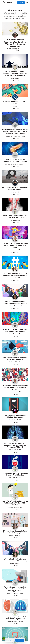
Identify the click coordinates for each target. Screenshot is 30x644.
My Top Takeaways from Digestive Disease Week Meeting (15, 474)
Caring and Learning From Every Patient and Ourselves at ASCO (15, 274)
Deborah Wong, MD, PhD (12, 136)
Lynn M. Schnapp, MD (15, 450)
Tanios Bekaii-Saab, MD (12, 164)
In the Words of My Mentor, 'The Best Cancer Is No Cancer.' (15, 330)
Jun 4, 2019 (15, 480)
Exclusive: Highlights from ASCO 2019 (15, 102)
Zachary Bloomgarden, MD (15, 49)
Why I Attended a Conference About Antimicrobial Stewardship (15, 560)
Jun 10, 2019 (15, 108)
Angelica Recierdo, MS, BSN (15, 621)
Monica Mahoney (15, 564)
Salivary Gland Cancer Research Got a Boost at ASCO (15, 358)
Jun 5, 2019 (15, 452)
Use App (21, 3)
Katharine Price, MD (15, 362)
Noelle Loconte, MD (15, 334)
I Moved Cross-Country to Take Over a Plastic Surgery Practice (15, 532)
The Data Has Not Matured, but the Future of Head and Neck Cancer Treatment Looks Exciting (15, 131)
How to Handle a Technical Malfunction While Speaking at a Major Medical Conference (15, 74)
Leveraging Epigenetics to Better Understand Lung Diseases (15, 618)
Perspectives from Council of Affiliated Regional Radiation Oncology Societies (15, 589)
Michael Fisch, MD (15, 278)
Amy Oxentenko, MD (15, 478)
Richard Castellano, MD (15, 508)
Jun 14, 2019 (15, 51)
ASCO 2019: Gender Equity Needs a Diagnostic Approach (15, 188)
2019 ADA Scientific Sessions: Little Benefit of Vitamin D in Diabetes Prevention (15, 43)
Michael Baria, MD (15, 250)
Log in (10, 640)
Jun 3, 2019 (15, 538)
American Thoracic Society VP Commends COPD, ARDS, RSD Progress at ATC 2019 (15, 445)
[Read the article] (15, 61)
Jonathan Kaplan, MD (15, 536)
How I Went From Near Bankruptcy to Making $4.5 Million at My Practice (15, 503)
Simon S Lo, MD (11, 594)
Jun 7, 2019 (15, 336)
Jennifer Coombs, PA (15, 420)
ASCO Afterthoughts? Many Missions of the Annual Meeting (15, 302)
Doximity (15, 106)
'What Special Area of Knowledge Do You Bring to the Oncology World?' (15, 387)
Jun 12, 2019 (15, 80)
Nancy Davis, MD (15, 220)
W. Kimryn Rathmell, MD (15, 306)
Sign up (20, 640)
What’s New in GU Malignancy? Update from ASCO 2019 (15, 216)
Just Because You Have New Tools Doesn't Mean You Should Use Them (15, 245)
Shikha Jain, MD (15, 192)
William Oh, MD (15, 78)
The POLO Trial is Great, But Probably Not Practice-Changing (15, 160)
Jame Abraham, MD (15, 392)
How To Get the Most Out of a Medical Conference (15, 416)
